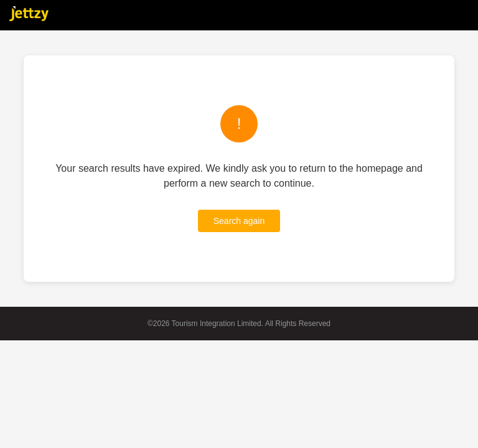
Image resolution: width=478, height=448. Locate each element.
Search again (239, 221)
